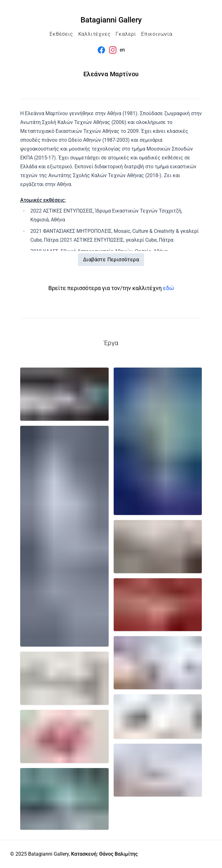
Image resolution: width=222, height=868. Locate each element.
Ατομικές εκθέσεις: (43, 200)
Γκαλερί (126, 34)
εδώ (168, 288)
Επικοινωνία (157, 34)
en (122, 50)
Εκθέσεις (61, 34)
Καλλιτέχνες (95, 34)
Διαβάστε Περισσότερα (111, 260)
